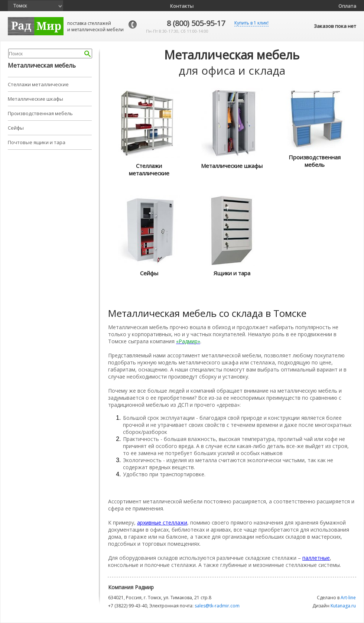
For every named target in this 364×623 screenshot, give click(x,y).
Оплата (347, 6)
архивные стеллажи (162, 523)
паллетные (316, 558)
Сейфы (16, 128)
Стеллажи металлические (38, 84)
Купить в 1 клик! (251, 23)
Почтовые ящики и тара (37, 142)
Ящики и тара (232, 273)
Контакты (182, 6)
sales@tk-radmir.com (217, 606)
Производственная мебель (40, 113)
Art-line (348, 598)
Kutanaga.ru (343, 606)
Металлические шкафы (35, 99)
